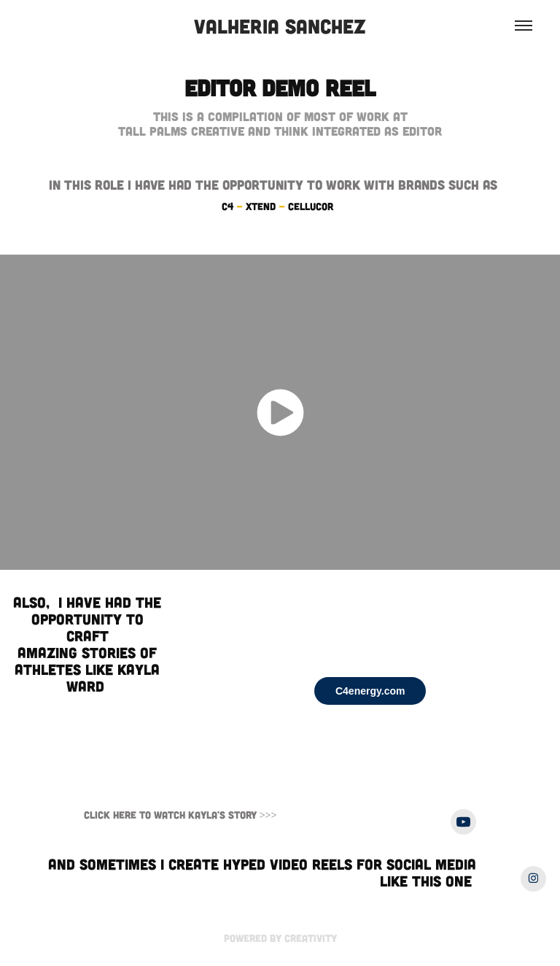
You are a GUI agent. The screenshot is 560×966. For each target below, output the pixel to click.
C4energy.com (370, 691)
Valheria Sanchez (280, 26)
